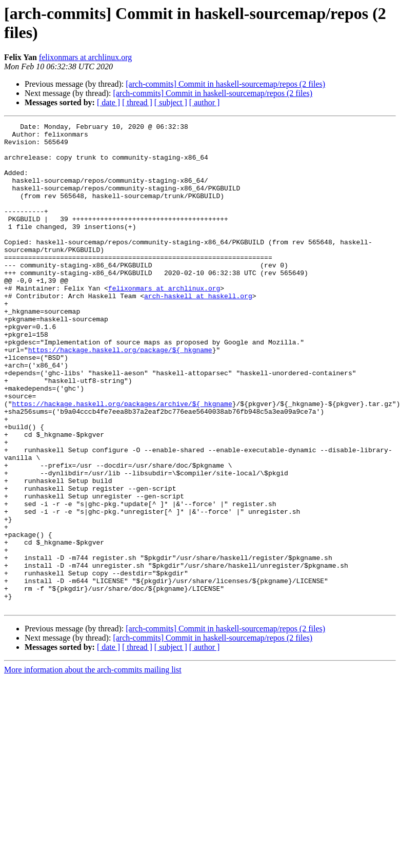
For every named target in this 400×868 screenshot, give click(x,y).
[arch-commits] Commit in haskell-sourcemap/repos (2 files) (225, 84)
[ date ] (108, 102)
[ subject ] (171, 102)
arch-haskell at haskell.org (198, 331)
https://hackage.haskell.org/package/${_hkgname (120, 396)
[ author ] (205, 102)
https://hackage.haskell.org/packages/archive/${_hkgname (122, 460)
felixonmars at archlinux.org (85, 57)
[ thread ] (137, 102)
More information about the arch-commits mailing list (93, 767)
